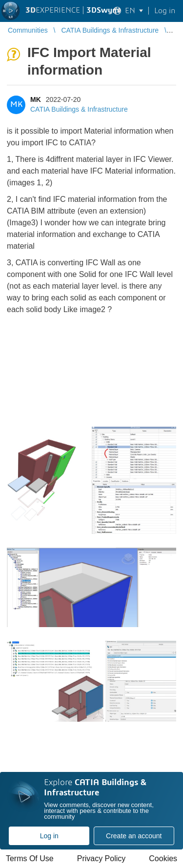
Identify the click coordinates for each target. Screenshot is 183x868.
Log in (49, 836)
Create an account (134, 836)
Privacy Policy (102, 858)
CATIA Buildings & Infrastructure (79, 109)
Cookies (163, 858)
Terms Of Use (30, 858)
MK (36, 99)
